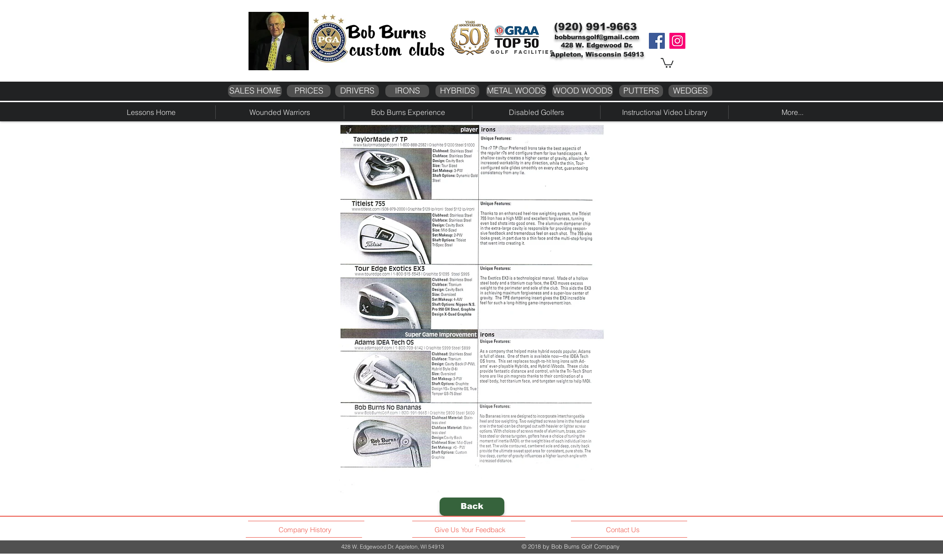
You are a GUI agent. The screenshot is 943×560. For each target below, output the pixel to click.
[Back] (472, 507)
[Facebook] (657, 41)
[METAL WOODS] (516, 91)
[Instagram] (677, 41)
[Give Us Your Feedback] (473, 530)
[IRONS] (407, 91)
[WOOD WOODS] (583, 91)
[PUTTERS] (641, 91)
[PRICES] (309, 91)
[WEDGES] (690, 91)
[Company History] (306, 530)
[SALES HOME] (255, 91)
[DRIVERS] (357, 91)
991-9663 (611, 27)
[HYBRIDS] (457, 91)
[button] (667, 62)
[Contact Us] (624, 530)
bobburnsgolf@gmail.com (597, 37)
